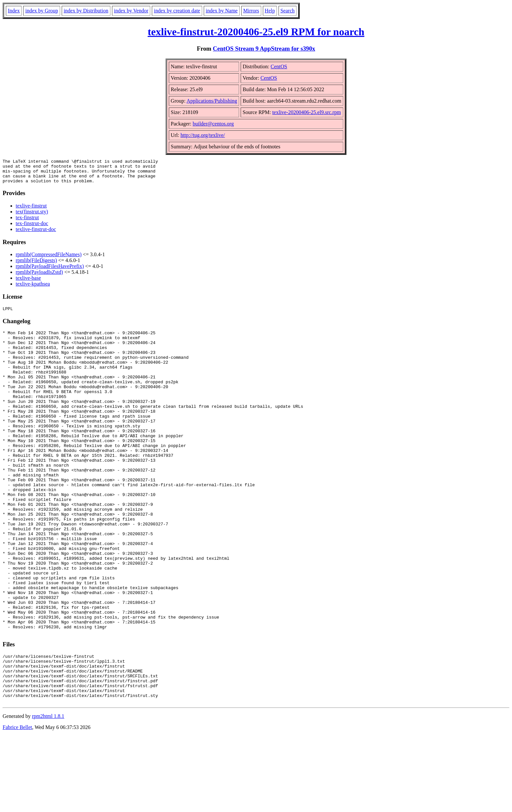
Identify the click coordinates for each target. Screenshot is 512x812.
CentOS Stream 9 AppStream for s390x (264, 49)
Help (270, 11)
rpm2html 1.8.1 (48, 793)
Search (288, 11)
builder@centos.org (213, 124)
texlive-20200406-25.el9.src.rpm (307, 112)
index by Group (41, 11)
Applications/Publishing (212, 101)
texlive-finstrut (31, 211)
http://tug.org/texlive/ (203, 135)
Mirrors (251, 11)
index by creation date (177, 11)
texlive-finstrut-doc (36, 234)
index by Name (222, 11)
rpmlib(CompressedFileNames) (49, 259)
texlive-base (28, 283)
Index (14, 11)
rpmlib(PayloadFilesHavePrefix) (50, 271)
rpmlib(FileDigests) (36, 265)
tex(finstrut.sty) (32, 216)
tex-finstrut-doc (32, 228)
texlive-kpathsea (33, 289)
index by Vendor (131, 11)
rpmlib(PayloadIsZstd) (39, 277)
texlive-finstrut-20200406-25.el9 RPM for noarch (256, 32)
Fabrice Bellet (17, 804)
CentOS (279, 66)
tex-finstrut (27, 222)
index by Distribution (86, 11)
